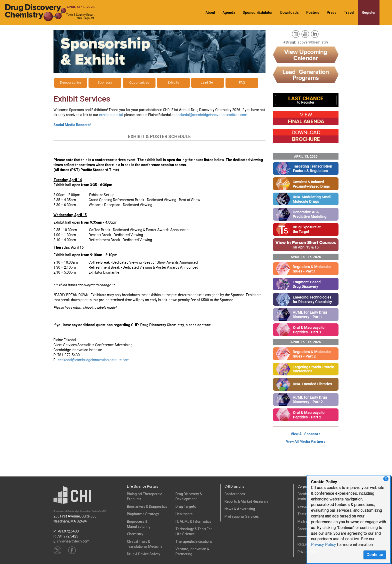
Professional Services (242, 516)
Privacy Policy (323, 545)
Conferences (235, 494)
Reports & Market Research (246, 501)
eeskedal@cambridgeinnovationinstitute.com (211, 115)
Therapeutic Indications (194, 541)
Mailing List (306, 521)
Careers (304, 529)
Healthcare (184, 514)
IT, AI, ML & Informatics (193, 521)
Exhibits (173, 82)
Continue (375, 555)
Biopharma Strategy (143, 514)
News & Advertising (240, 509)
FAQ (242, 82)
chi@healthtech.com (73, 541)
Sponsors (105, 82)
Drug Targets (186, 506)
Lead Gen (208, 82)
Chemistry (135, 534)
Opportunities (139, 82)
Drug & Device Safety (144, 554)
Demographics (71, 82)
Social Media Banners (72, 125)
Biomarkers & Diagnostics (147, 506)
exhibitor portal (111, 115)
